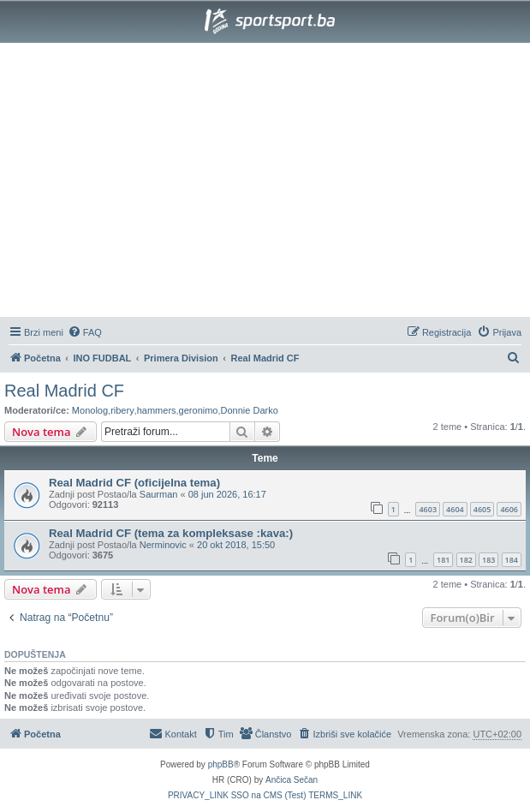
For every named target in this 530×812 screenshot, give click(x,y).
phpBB (221, 764)
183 (488, 560)
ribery (122, 410)
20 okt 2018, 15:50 (236, 545)
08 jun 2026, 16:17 (227, 494)
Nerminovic (163, 545)
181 (443, 560)
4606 (509, 509)
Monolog (90, 410)
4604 (455, 509)
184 (512, 560)
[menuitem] (85, 332)
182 (466, 560)
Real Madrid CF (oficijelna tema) (134, 483)
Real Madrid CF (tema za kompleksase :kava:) (171, 533)
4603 (428, 509)
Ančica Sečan (292, 780)
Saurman (159, 494)
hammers (157, 410)
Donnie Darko (250, 410)
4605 (482, 509)
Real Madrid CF (64, 391)
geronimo (199, 410)
